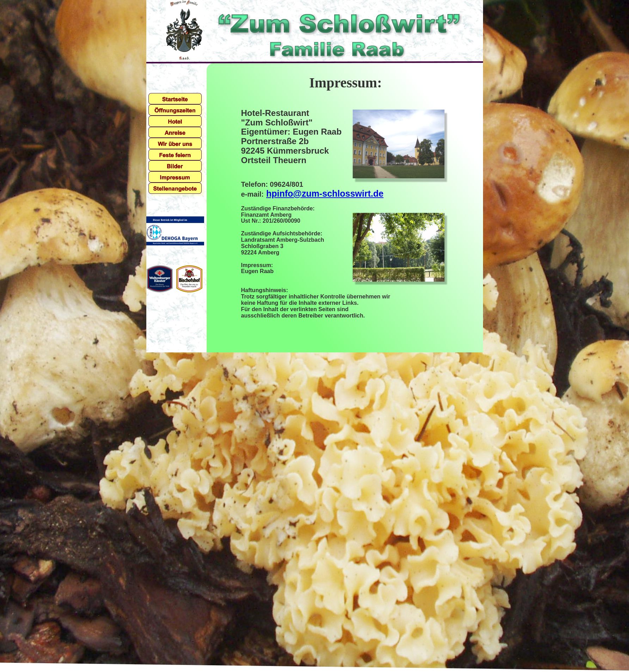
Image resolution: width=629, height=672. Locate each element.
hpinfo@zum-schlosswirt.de (325, 193)
